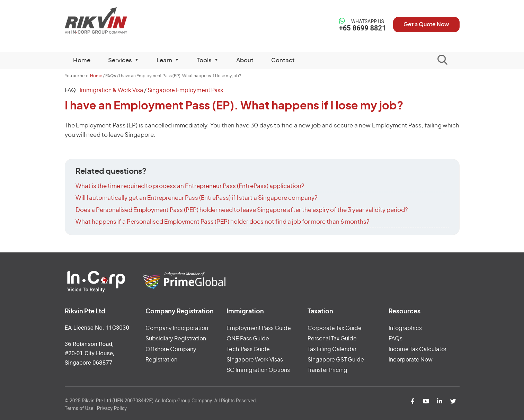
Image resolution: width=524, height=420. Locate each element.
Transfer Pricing (327, 370)
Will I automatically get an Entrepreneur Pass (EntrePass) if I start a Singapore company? (196, 198)
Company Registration (180, 312)
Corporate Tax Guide (335, 328)
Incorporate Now (411, 360)
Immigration (245, 312)
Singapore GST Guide (336, 360)
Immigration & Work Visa (111, 90)
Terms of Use (79, 408)
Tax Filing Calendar (332, 349)
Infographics (405, 328)
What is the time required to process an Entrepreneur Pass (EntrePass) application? (190, 186)
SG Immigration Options (258, 370)
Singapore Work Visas (255, 360)
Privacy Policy (112, 408)
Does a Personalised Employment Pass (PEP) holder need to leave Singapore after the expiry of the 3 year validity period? (242, 210)
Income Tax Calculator (418, 349)
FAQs (396, 339)
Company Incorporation (177, 328)
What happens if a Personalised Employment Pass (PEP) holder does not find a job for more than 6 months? (222, 222)
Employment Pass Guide (259, 328)
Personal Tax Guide (332, 339)
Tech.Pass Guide (248, 349)
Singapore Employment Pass (185, 90)
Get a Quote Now (426, 25)
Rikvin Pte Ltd (110, 21)
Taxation (320, 312)
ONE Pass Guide (248, 339)
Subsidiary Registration (176, 339)
